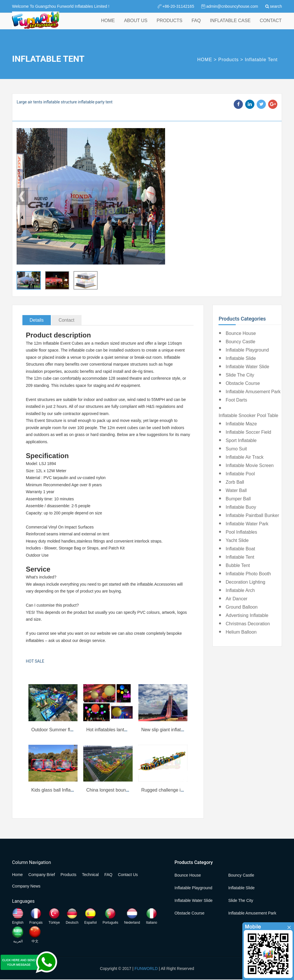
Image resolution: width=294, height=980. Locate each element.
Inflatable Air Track (245, 457)
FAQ (196, 25)
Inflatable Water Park (247, 524)
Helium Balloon (241, 632)
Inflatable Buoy (241, 507)
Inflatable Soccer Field (248, 432)
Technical (90, 875)
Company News (26, 886)
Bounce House (241, 333)
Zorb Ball (235, 482)
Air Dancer (237, 599)
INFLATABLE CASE (230, 25)
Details (37, 320)
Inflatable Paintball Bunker (252, 515)
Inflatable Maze (241, 424)
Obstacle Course (243, 383)
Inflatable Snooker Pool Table (248, 415)
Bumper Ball (238, 499)
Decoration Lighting (245, 582)
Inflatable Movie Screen (250, 465)
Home (17, 875)
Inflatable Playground (247, 350)
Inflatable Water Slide (247, 367)
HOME (108, 25)
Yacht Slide (237, 540)
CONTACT (271, 25)
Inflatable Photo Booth (248, 574)
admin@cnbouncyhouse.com (232, 6)
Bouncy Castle (240, 342)
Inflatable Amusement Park (253, 392)
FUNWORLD (146, 969)
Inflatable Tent (261, 60)
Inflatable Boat (240, 549)
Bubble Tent (238, 565)
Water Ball (236, 490)
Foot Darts (236, 400)
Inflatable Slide (241, 358)
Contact (66, 320)
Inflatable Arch (240, 590)
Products (228, 60)
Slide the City (240, 375)
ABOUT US (136, 25)
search (276, 6)
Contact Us (128, 875)
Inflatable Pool (240, 474)
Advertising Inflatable (247, 615)
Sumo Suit (236, 449)
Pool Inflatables (241, 532)
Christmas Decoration (248, 624)
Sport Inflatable (241, 440)
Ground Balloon (242, 607)
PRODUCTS (169, 25)
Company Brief (42, 875)
